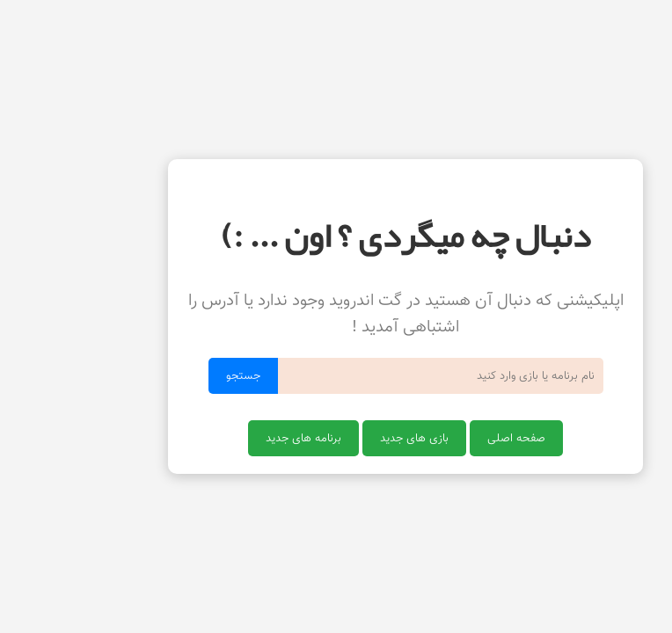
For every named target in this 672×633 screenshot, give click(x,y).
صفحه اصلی (447, 438)
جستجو (174, 376)
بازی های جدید (345, 438)
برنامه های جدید (234, 438)
